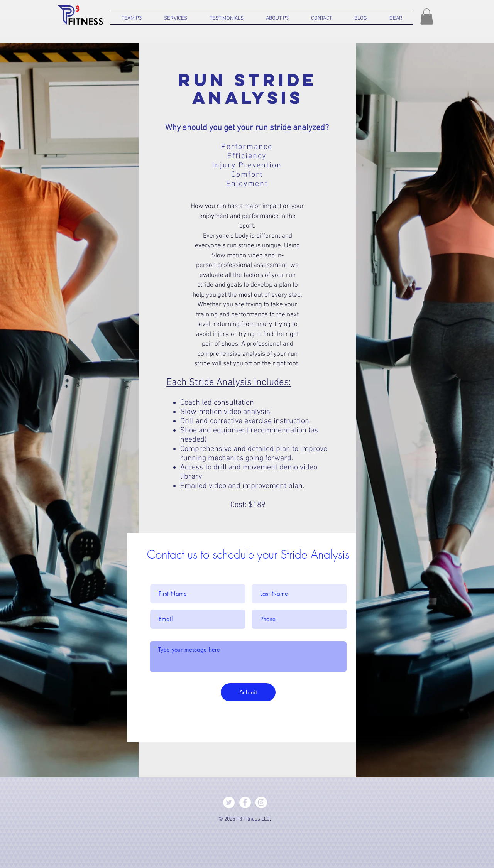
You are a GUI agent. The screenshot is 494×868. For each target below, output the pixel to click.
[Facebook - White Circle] (245, 802)
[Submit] (248, 692)
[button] (132, 18)
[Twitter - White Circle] (229, 802)
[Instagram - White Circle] (261, 802)
